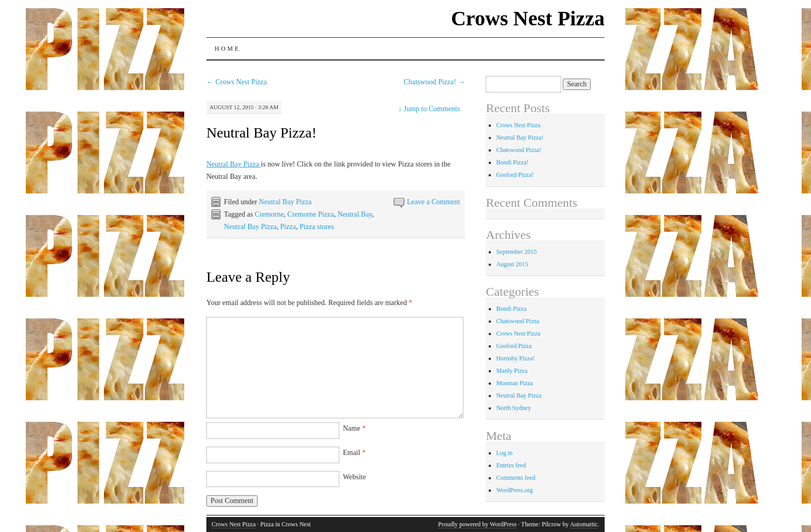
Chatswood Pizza (517, 321)
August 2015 (512, 264)
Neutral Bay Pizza (234, 164)
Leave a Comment (434, 202)
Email (354, 453)
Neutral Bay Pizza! (261, 133)
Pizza (288, 227)
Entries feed (511, 465)
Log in (504, 453)
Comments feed (516, 478)
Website (355, 477)
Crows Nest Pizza (528, 18)
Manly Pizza (512, 371)
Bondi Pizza (511, 309)
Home (228, 49)
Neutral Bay (355, 214)
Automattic (584, 524)
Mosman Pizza (514, 383)
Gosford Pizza (514, 346)
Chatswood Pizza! (434, 82)
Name (354, 428)
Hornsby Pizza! (515, 358)
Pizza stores (317, 227)
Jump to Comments (429, 109)
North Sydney (513, 408)
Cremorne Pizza (311, 214)
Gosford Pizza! (515, 175)
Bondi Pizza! (512, 162)
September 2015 (516, 252)
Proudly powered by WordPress (477, 524)
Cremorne (269, 214)
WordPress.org (514, 490)
